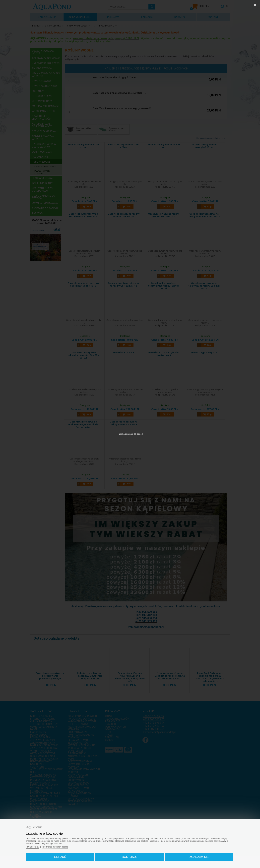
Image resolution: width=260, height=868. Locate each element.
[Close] (255, 5)
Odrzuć (60, 857)
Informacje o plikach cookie (55, 847)
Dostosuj (130, 857)
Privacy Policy (33, 847)
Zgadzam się (199, 857)
